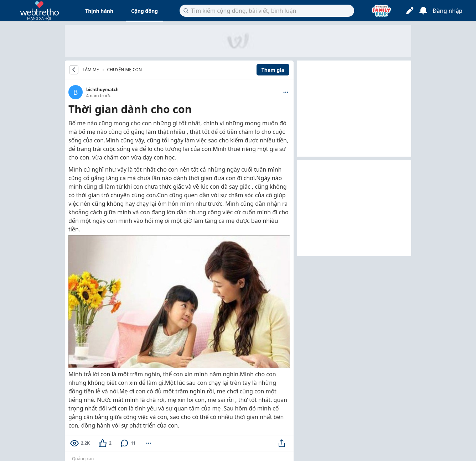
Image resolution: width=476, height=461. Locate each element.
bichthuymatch (102, 90)
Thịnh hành (99, 11)
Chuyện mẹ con (125, 70)
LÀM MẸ (91, 70)
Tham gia (273, 70)
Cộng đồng (144, 11)
